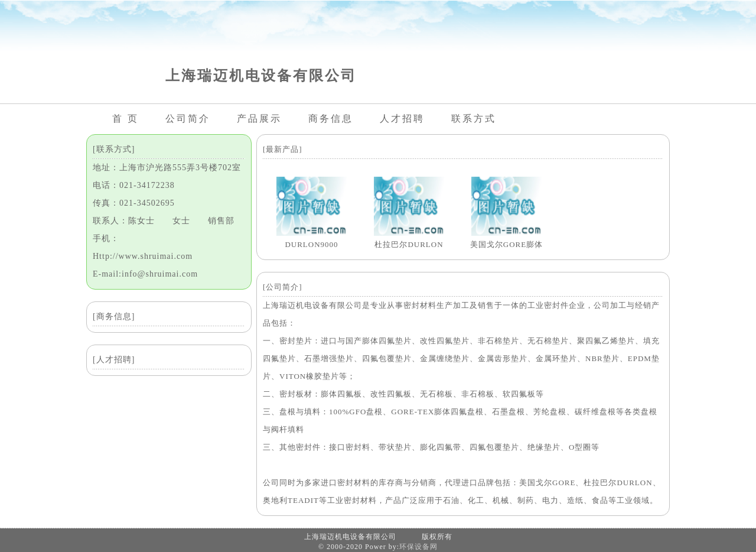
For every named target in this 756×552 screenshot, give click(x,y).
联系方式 (474, 118)
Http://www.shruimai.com (143, 256)
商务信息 (331, 118)
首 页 (126, 118)
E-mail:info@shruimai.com (145, 274)
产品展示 (259, 118)
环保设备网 (418, 547)
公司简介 (188, 118)
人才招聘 (402, 118)
